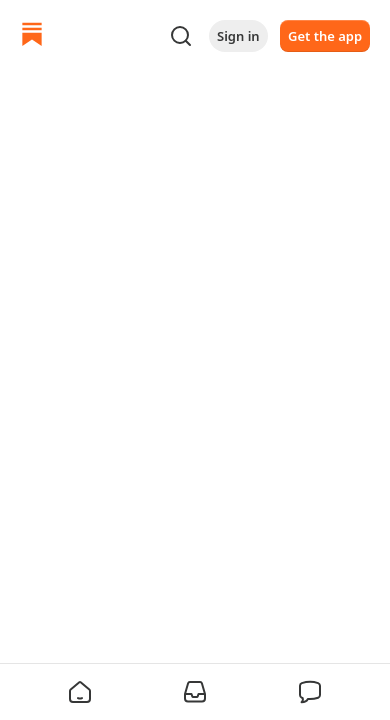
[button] (80, 692)
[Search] (181, 36)
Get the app (325, 36)
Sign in (238, 36)
